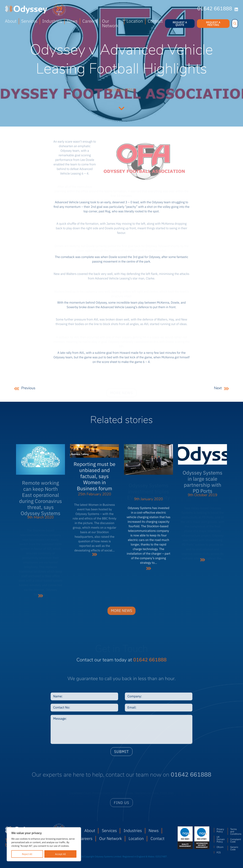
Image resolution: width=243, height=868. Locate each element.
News (72, 21)
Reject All (27, 854)
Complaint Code (234, 840)
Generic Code (234, 848)
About (11, 21)
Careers (90, 21)
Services (29, 21)
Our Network (110, 23)
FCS (219, 852)
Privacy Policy (220, 830)
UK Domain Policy (220, 839)
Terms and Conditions (234, 831)
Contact (155, 21)
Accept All (60, 854)
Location (135, 21)
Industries (52, 21)
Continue (122, 108)
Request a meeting (213, 23)
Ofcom (220, 847)
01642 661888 (215, 9)
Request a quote (180, 23)
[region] (44, 844)
